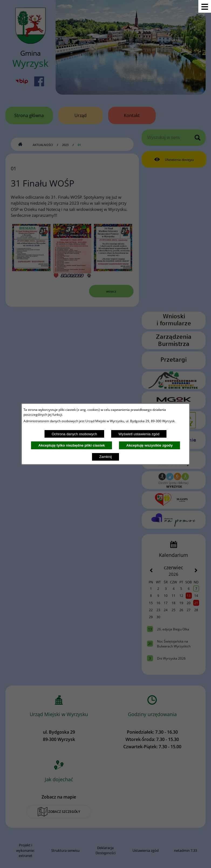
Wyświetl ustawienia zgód (139, 434)
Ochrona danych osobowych (74, 434)
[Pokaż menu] (205, 6)
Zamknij (106, 457)
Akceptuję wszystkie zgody (149, 445)
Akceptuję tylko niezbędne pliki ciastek (72, 445)
